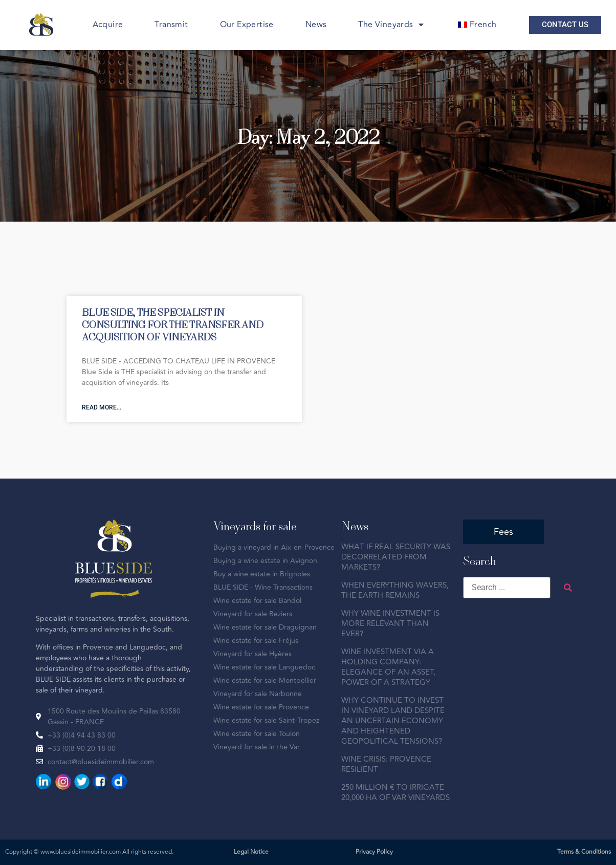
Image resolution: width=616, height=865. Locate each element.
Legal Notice (251, 852)
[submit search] (568, 588)
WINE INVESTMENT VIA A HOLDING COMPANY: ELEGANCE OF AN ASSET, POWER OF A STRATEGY (388, 667)
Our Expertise (247, 25)
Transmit (171, 25)
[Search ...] (507, 588)
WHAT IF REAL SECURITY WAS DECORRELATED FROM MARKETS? (396, 557)
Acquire (108, 25)
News (316, 25)
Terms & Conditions (584, 852)
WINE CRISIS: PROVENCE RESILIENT (386, 764)
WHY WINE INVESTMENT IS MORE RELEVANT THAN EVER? (390, 624)
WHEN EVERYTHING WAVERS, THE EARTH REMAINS (395, 590)
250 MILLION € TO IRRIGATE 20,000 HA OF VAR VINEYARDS (395, 793)
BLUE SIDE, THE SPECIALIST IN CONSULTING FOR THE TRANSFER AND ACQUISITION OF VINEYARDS (173, 324)
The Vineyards (391, 25)
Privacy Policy (374, 852)
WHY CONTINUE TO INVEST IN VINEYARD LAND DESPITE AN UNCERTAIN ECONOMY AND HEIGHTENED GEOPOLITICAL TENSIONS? (393, 721)
